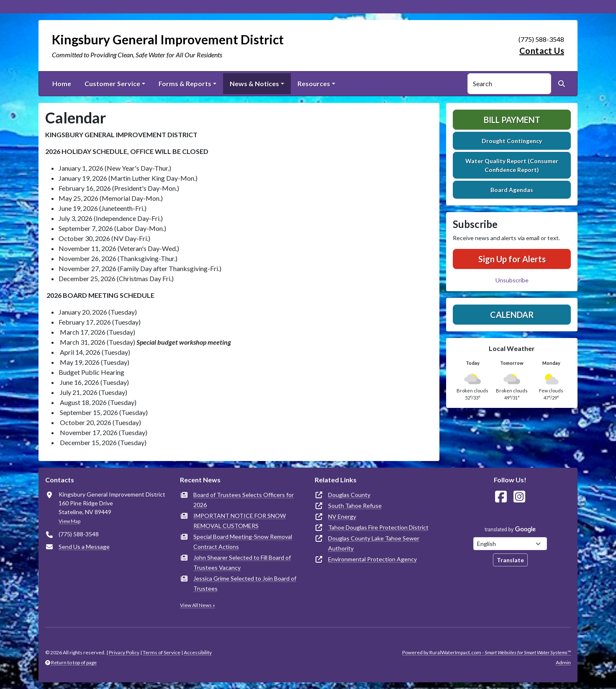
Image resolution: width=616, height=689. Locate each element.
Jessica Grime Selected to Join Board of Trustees (245, 583)
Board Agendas (512, 190)
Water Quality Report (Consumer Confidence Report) (512, 165)
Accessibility (198, 652)
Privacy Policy (124, 652)
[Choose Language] (510, 544)
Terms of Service (162, 652)
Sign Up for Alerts (512, 259)
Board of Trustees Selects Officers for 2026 (244, 500)
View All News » (198, 605)
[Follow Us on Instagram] (519, 497)
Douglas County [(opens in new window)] (349, 495)
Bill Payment (512, 120)
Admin (563, 662)
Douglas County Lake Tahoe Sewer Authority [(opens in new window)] (374, 543)
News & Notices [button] (254, 83)
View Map (69, 521)
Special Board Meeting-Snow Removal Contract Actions (243, 542)
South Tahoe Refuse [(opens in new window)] (355, 506)
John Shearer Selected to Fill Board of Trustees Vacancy (242, 562)
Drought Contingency (512, 141)
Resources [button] (314, 83)
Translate (510, 560)
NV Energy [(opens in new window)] (342, 516)
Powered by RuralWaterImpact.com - (486, 652)
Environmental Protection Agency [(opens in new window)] (372, 559)
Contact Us (542, 51)
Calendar (512, 315)
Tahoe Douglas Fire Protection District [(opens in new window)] (378, 527)
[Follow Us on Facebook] (501, 497)
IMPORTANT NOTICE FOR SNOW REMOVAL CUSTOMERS (240, 521)
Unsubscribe (512, 280)
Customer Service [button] (112, 83)
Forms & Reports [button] (185, 83)
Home (62, 83)
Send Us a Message (84, 547)
